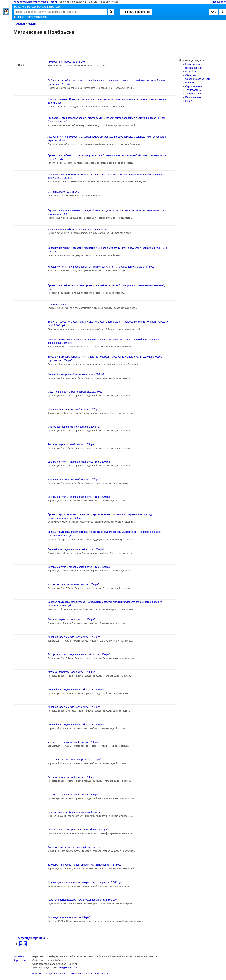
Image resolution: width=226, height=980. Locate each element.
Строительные (194, 86)
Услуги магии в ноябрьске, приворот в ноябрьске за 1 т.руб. (82, 229)
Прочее (190, 101)
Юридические (193, 97)
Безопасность (102, 974)
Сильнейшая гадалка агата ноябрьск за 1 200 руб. (76, 549)
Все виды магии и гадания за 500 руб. (69, 917)
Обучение (191, 75)
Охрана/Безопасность (198, 79)
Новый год (191, 72)
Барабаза (19, 957)
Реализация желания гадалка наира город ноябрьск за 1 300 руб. (85, 882)
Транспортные (193, 90)
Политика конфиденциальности (49, 974)
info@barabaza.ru (69, 968)
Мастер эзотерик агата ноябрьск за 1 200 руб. (74, 427)
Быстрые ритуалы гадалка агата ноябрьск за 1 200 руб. (79, 462)
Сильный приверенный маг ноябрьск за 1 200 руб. (76, 374)
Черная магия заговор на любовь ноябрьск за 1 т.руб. (78, 830)
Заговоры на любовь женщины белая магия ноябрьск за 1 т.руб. (84, 865)
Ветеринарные (194, 68)
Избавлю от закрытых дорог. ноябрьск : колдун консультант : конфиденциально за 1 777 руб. (101, 267)
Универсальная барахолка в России (36, 2)
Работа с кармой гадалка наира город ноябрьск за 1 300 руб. (82, 900)
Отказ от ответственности (80, 974)
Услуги (32, 24)
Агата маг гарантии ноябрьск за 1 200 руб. (72, 444)
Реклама (190, 83)
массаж (32, 7)
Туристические (194, 94)
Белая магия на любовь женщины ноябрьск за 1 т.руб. (79, 812)
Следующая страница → (32, 938)
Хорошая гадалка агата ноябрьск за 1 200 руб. (74, 409)
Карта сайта (20, 960)
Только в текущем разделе (30, 17)
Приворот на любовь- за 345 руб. (67, 62)
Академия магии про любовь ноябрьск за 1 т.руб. (76, 847)
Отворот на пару (57, 304)
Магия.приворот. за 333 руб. (64, 192)
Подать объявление (136, 12)
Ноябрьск (219, 2)
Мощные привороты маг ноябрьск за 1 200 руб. (75, 392)
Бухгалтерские (194, 64)
